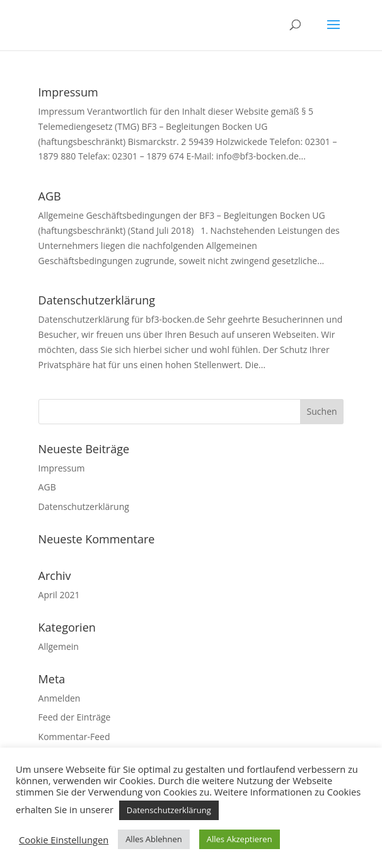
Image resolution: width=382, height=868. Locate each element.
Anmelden (60, 698)
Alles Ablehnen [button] (154, 839)
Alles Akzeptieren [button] (240, 839)
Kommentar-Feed (74, 737)
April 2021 (59, 595)
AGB (50, 196)
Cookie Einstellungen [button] (64, 840)
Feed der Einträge (75, 717)
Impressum (68, 92)
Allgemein (59, 646)
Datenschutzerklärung (97, 300)
